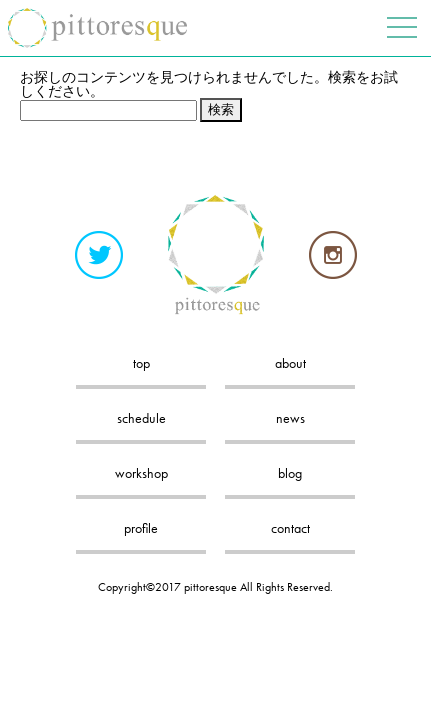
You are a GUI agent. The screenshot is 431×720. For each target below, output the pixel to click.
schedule (141, 418)
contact (290, 528)
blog (290, 473)
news (290, 418)
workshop (141, 473)
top (141, 363)
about (290, 363)
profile (141, 528)
